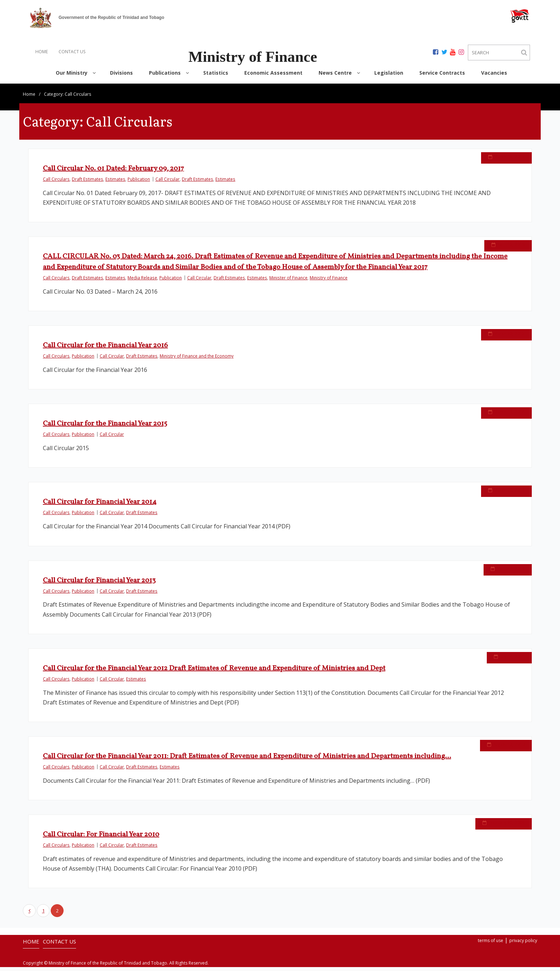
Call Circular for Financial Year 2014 (100, 506)
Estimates (115, 183)
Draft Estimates (87, 183)
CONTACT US (72, 52)
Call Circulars (56, 183)
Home (29, 98)
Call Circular (167, 183)
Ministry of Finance (329, 282)
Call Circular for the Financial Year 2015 (105, 428)
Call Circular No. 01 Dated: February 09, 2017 (113, 173)
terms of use (491, 944)
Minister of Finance (288, 282)
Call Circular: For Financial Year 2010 (101, 838)
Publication (139, 183)
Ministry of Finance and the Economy (197, 360)
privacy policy (523, 944)
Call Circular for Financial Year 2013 (99, 584)
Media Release (142, 282)
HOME (42, 52)
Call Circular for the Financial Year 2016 (105, 349)
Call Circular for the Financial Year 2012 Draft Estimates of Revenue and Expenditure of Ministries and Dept (214, 672)
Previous (29, 915)
